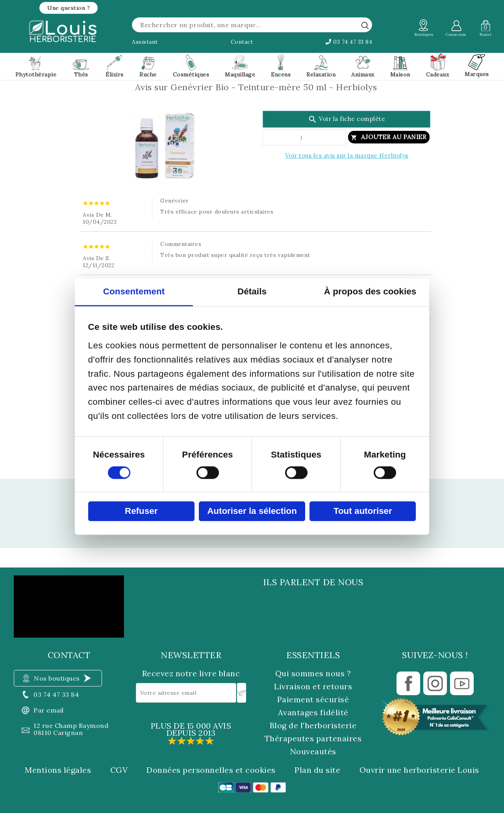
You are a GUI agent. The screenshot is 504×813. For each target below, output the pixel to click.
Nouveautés (313, 751)
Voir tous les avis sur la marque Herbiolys (347, 155)
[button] (69, 8)
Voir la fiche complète (347, 119)
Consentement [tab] (134, 291)
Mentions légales (58, 770)
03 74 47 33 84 (349, 42)
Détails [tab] (252, 291)
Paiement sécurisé (313, 699)
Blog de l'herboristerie (313, 725)
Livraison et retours (313, 686)
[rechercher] (365, 25)
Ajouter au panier (394, 137)
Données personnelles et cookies (211, 770)
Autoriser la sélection (252, 511)
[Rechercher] (252, 25)
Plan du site (317, 770)
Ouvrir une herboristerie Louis (419, 770)
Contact (242, 42)
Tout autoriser (363, 511)
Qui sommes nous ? (313, 673)
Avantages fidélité (313, 712)
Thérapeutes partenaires (313, 738)
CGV (119, 770)
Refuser (141, 511)
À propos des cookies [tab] (370, 291)
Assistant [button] (145, 42)
